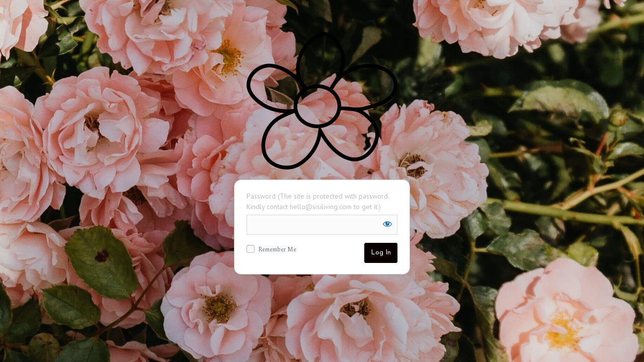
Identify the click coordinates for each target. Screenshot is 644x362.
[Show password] (387, 224)
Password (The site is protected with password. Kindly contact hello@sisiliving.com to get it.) (318, 201)
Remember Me (271, 250)
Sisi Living (322, 101)
